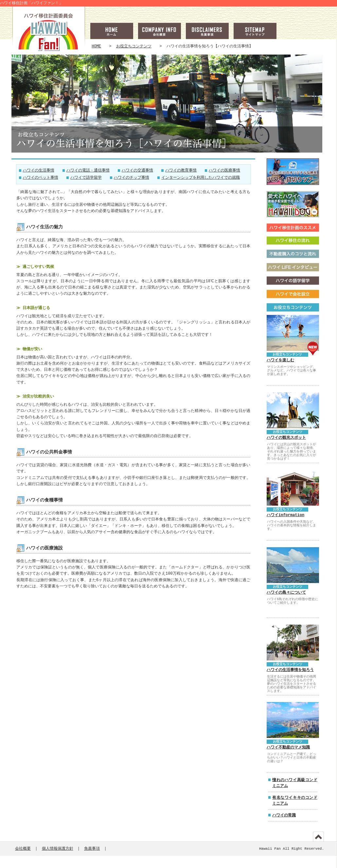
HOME (96, 46)
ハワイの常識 (284, 815)
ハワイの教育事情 (181, 171)
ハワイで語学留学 (86, 178)
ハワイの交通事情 (137, 171)
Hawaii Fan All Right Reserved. (292, 849)
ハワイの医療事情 (224, 171)
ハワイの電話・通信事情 (88, 171)
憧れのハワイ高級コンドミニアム (295, 783)
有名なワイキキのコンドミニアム (295, 801)
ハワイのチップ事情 (132, 178)
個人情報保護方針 (58, 849)
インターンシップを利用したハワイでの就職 (201, 178)
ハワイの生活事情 (39, 171)
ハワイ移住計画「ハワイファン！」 (31, 3)
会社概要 (23, 849)
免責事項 (92, 849)
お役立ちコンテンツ (134, 46)
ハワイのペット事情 (41, 178)
